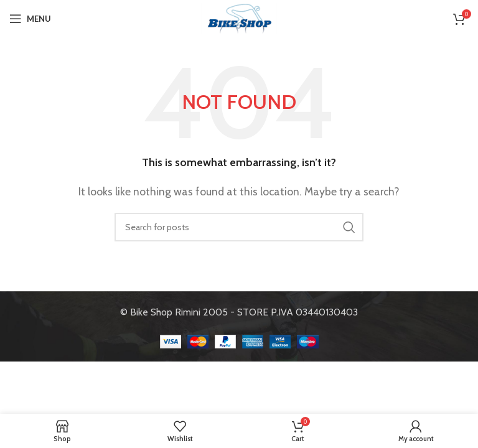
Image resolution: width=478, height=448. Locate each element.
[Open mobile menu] (30, 19)
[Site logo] (239, 18)
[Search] (239, 227)
